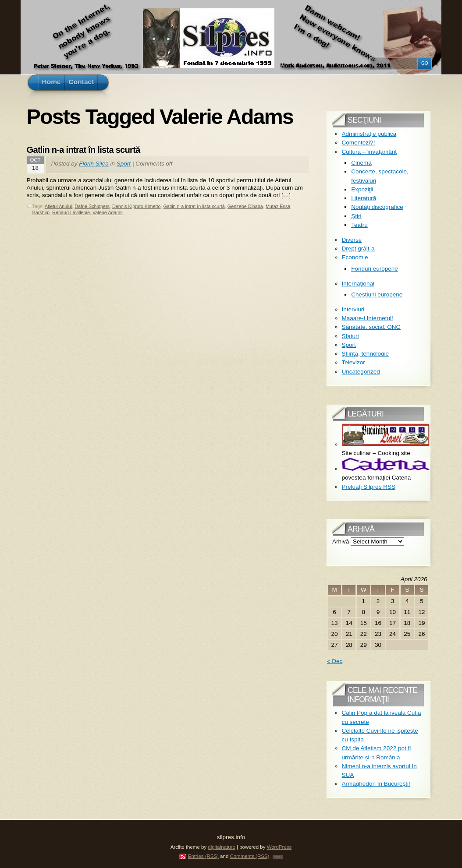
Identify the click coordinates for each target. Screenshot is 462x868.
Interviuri (353, 309)
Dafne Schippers (92, 206)
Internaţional (358, 284)
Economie (355, 257)
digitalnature (222, 847)
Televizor (354, 362)
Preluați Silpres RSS (369, 487)
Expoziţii (362, 189)
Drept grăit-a (358, 249)
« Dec (335, 661)
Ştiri (356, 216)
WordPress (279, 847)
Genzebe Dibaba (245, 206)
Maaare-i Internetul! (368, 318)
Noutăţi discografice (377, 207)
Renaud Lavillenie (71, 212)
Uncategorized (361, 372)
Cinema (361, 163)
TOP (278, 857)
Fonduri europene (375, 269)
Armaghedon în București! (376, 784)
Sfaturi (350, 336)
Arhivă (341, 542)
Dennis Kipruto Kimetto (136, 206)
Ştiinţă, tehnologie (365, 354)
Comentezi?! (359, 143)
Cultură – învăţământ (369, 152)
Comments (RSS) (249, 856)
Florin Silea (94, 164)
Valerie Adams (108, 212)
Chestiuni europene (377, 295)
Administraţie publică (369, 134)
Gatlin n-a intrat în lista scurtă (84, 150)
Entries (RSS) (203, 856)
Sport (124, 164)
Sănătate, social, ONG (371, 327)
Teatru (359, 225)
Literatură (364, 198)
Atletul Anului (58, 206)
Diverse (352, 240)
